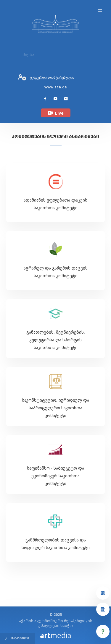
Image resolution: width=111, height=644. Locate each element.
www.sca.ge (56, 87)
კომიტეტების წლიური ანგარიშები (55, 136)
